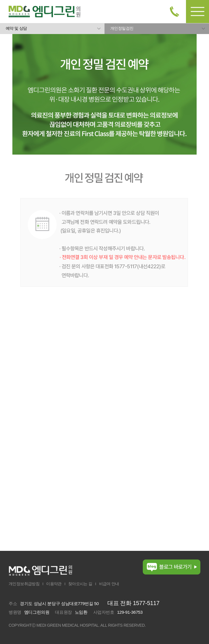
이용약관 (54, 584)
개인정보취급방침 (24, 584)
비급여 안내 (109, 584)
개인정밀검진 (122, 28)
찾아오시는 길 (80, 584)
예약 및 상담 (16, 28)
